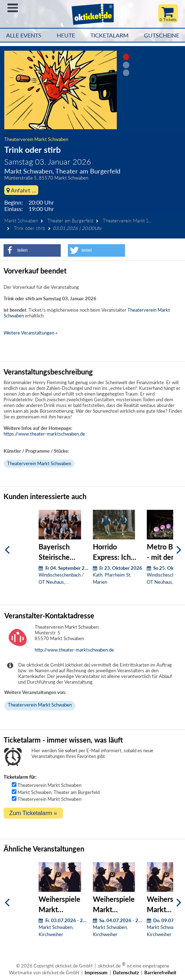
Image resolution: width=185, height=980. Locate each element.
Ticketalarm (109, 35)
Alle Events (24, 35)
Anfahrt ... (21, 190)
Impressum (96, 973)
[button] (32, 250)
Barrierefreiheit (160, 973)
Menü (13, 8)
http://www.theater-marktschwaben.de (74, 650)
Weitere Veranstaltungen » (31, 333)
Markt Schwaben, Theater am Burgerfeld (59, 792)
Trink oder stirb (29, 228)
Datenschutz (126, 973)
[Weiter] (179, 550)
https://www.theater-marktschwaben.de (44, 434)
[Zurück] (7, 550)
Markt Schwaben (21, 221)
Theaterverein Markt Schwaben (36, 139)
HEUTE (66, 35)
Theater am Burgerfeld (70, 221)
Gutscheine (162, 35)
